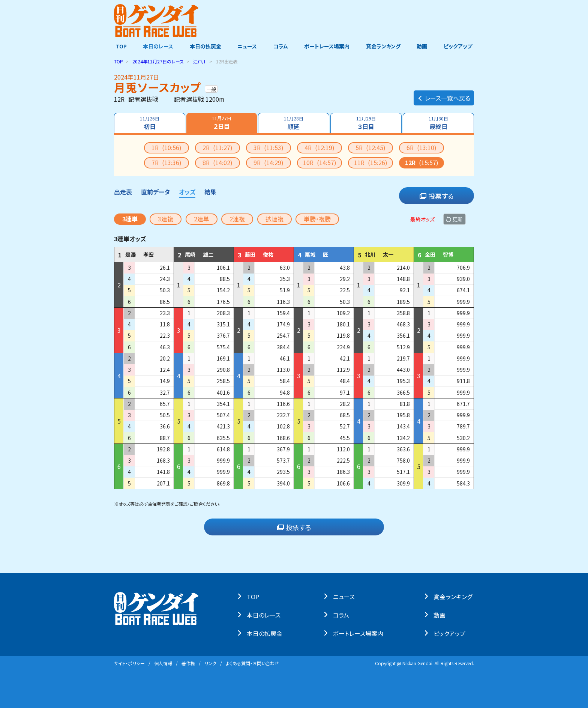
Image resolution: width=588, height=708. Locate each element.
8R (217, 162)
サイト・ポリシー (129, 663)
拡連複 (274, 219)
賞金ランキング (384, 46)
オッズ (187, 192)
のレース (158, 61)
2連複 (237, 219)
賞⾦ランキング (455, 596)
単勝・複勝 (317, 219)
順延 (294, 123)
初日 (149, 123)
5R (370, 147)
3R (268, 147)
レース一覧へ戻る (444, 96)
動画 (423, 46)
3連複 (166, 219)
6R (421, 147)
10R (320, 162)
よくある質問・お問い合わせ (252, 663)
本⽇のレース (265, 615)
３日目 (366, 123)
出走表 (123, 192)
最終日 (439, 123)
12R (422, 162)
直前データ (155, 192)
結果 (210, 192)
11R (371, 162)
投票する (437, 196)
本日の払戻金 (205, 46)
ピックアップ (460, 46)
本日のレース (157, 46)
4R (319, 147)
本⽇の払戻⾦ (266, 633)
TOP (119, 46)
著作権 (188, 663)
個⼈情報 (163, 663)
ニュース (247, 46)
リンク (210, 663)
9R (268, 162)
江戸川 (200, 61)
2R (217, 147)
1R (166, 147)
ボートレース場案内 (328, 46)
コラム (281, 46)
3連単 (130, 219)
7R (166, 162)
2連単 (202, 219)
